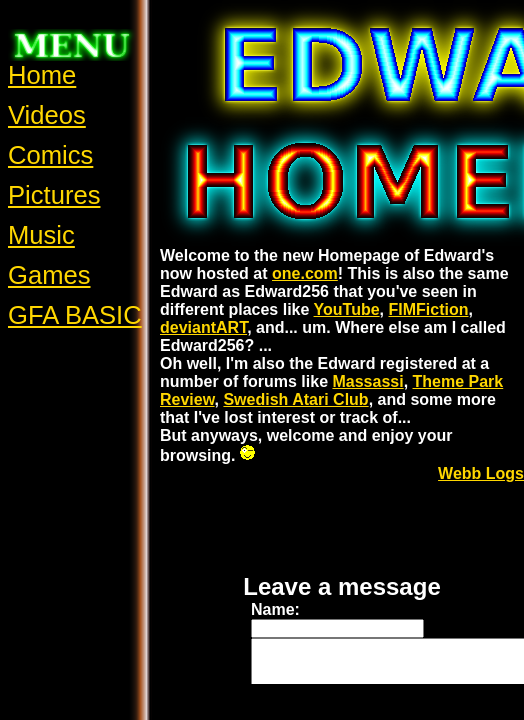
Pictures (54, 195)
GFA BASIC (75, 315)
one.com (305, 273)
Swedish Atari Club (295, 399)
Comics (50, 155)
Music (41, 235)
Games (49, 275)
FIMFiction (429, 309)
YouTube (347, 309)
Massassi (367, 381)
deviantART (203, 327)
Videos (47, 115)
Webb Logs (481, 473)
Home (42, 75)
